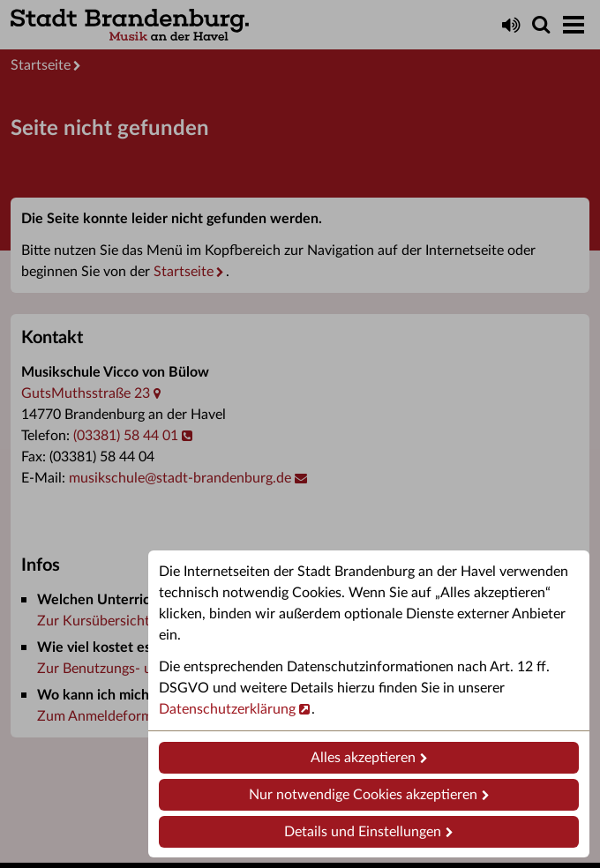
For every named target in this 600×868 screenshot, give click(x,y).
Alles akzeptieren (363, 758)
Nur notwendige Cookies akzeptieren (363, 795)
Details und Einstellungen (363, 832)
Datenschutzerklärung (227, 709)
